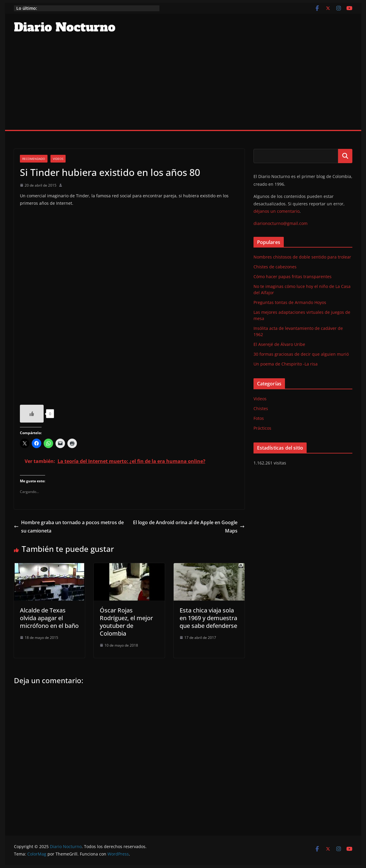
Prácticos (262, 428)
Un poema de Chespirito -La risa (286, 364)
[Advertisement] (183, 85)
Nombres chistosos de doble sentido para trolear (302, 257)
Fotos (259, 418)
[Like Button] (32, 414)
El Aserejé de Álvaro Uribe (279, 344)
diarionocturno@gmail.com (281, 223)
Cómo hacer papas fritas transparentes (293, 277)
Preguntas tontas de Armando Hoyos (290, 302)
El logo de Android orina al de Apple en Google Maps (189, 527)
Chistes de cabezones (275, 267)
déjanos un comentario (277, 211)
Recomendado (34, 159)
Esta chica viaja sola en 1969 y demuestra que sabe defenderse (208, 618)
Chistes (261, 408)
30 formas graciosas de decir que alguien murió (301, 354)
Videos (58, 159)
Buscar (345, 156)
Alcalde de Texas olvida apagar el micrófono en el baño (49, 618)
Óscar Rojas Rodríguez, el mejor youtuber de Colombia (126, 622)
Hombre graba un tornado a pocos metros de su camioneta (69, 527)
